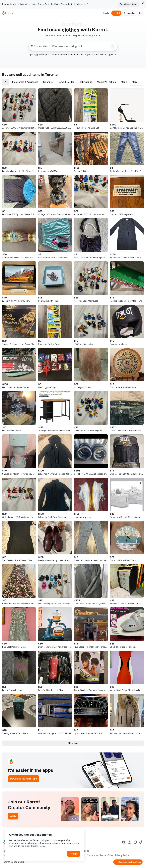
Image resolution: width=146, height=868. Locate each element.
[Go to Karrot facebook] (124, 842)
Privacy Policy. (38, 846)
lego (88, 55)
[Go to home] (8, 13)
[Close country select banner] (143, 3)
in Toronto (49, 75)
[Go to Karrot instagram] (129, 842)
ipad (71, 55)
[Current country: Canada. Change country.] (141, 13)
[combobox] (81, 46)
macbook (79, 55)
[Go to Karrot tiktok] (141, 842)
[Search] (113, 46)
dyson (103, 55)
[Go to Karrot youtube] (135, 842)
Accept (74, 854)
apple (111, 55)
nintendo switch (59, 55)
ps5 (47, 55)
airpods (95, 55)
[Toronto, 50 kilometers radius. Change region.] (39, 46)
